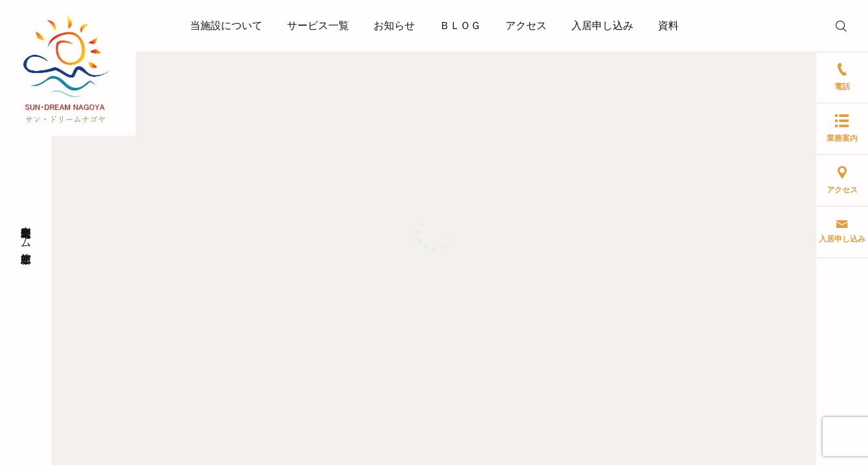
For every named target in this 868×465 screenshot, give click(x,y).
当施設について (226, 26)
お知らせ (394, 26)
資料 (668, 26)
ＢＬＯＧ (460, 26)
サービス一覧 (318, 26)
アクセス (526, 26)
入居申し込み (602, 26)
